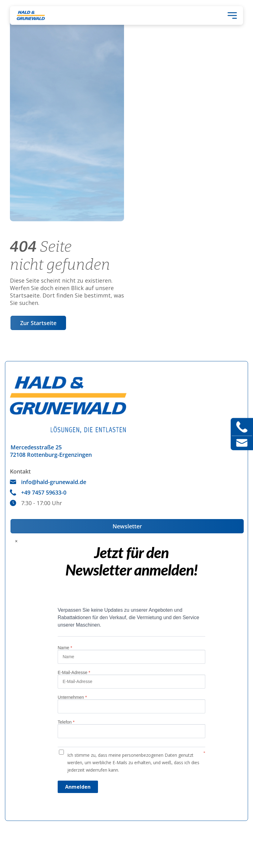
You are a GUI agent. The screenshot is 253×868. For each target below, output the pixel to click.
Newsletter (127, 526)
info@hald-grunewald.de (48, 482)
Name (65, 648)
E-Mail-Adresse (74, 672)
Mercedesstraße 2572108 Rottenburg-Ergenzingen (51, 451)
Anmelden (78, 787)
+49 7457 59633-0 (38, 492)
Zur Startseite (38, 323)
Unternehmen (72, 697)
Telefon (66, 722)
